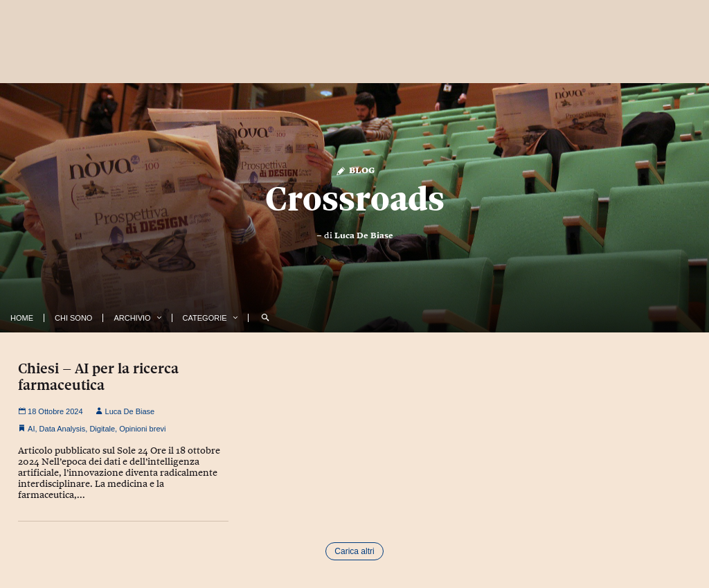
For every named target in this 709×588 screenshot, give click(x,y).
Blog (355, 169)
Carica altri (354, 551)
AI (31, 429)
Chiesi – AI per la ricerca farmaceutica (98, 377)
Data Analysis (63, 429)
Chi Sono (73, 318)
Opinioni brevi (142, 429)
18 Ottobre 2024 (51, 411)
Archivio (132, 318)
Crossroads (355, 199)
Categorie (205, 318)
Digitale (102, 429)
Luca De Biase (364, 235)
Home (22, 318)
